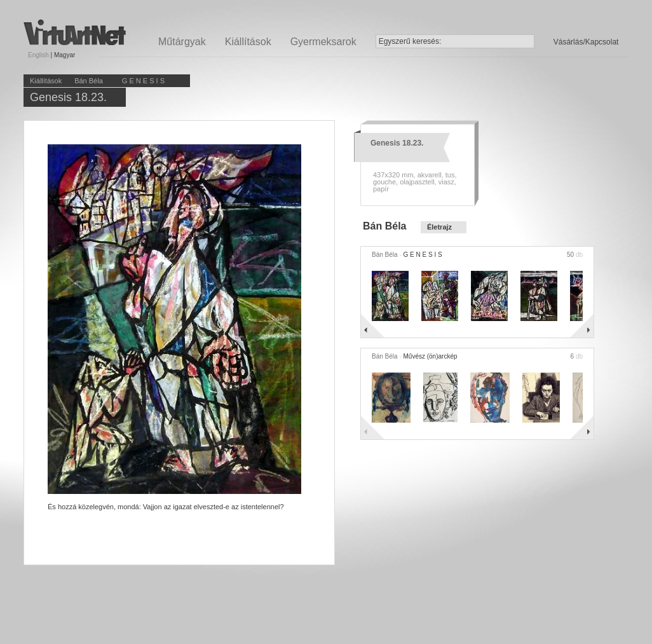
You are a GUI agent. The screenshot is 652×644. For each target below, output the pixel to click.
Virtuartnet (75, 32)
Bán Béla (89, 81)
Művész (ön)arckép (430, 356)
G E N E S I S (143, 81)
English (38, 55)
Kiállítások (248, 42)
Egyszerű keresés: (410, 41)
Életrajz (439, 227)
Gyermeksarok (323, 42)
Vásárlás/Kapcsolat (586, 42)
